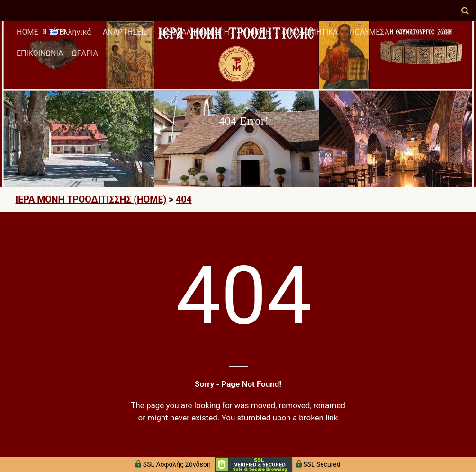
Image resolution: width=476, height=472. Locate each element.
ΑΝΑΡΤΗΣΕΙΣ (125, 32)
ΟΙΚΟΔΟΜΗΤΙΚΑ (310, 32)
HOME (27, 32)
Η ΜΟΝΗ (256, 32)
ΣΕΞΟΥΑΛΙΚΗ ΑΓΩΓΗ (194, 32)
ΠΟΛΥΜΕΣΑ (369, 32)
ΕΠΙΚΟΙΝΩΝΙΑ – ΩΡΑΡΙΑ (57, 53)
